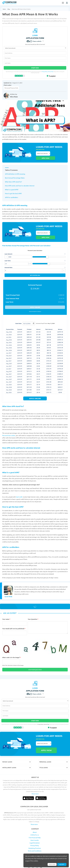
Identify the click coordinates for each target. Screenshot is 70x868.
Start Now (35, 68)
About (35, 819)
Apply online (35, 299)
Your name (6, 611)
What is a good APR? (12, 185)
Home (4, 9)
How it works (35, 827)
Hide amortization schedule (35, 303)
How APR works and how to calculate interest (20, 181)
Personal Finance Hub (11, 88)
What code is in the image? (12, 649)
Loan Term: (35, 252)
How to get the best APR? (13, 189)
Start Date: (19, 315)
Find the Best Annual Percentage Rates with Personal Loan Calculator (28, 237)
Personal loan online (9, 427)
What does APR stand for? (13, 178)
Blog (9, 9)
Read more (51, 864)
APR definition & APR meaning (15, 170)
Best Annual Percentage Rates (15, 174)
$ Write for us (35, 822)
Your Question (33, 611)
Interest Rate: (35, 259)
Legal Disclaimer (35, 830)
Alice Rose (14, 97)
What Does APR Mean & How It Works (21, 9)
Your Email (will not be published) (14, 620)
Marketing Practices (35, 835)
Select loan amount (43, 153)
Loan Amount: (35, 246)
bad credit (19, 488)
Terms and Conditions (35, 838)
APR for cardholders (12, 193)
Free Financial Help (35, 825)
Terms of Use (51, 72)
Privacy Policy (45, 72)
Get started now (35, 267)
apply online (35, 390)
